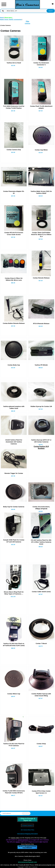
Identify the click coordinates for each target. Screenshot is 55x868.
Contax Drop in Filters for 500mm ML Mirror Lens (14, 279)
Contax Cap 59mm (41, 150)
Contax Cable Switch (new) (41, 592)
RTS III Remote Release (41, 323)
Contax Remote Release (41, 278)
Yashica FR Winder (41, 365)
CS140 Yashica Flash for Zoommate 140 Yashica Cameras (14, 442)
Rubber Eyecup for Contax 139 (41, 406)
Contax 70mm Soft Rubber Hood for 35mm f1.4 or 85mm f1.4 (41, 234)
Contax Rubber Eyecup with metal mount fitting (41, 695)
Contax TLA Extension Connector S (41, 64)
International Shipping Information (27, 834)
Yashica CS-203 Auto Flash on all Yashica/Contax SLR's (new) (14, 644)
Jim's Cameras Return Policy (27, 830)
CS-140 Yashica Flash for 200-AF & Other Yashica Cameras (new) (41, 542)
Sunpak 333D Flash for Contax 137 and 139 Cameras (14, 541)
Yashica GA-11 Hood (14, 63)
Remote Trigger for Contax (14, 473)
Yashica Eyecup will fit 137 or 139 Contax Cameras (41, 441)
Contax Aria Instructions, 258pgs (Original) (41, 508)
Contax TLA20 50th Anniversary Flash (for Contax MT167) (14, 792)
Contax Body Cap (14, 365)
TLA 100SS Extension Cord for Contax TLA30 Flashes (14, 107)
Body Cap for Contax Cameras (14, 507)
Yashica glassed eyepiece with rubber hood (14, 407)
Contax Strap (41, 744)
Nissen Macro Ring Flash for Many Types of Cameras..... (14, 593)
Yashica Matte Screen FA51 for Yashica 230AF (41, 192)
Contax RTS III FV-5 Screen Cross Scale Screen (14, 234)
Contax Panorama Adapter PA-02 (14, 192)
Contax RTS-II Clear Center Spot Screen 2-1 (41, 792)
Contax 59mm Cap (14, 694)
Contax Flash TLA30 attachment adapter (41, 107)
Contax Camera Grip (14, 150)
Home (2, 18)
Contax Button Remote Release (14, 323)
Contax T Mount (41, 643)
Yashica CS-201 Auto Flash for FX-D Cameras (14, 745)
